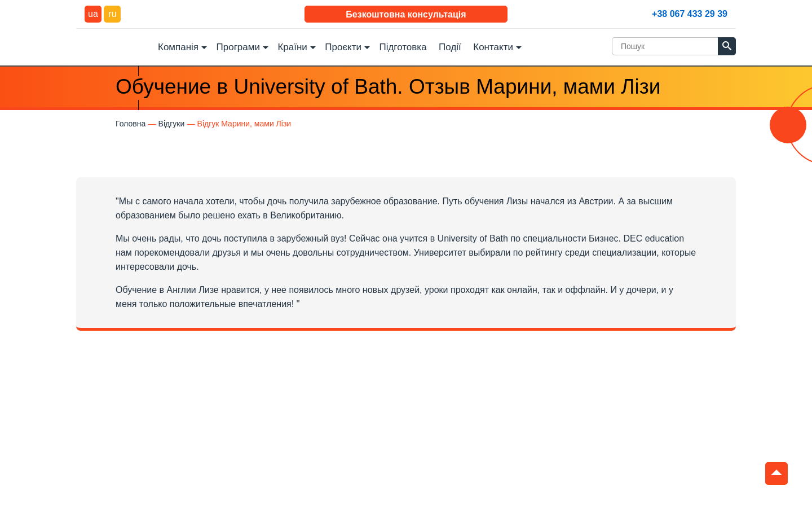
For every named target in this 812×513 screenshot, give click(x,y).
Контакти (493, 47)
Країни (292, 47)
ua (93, 14)
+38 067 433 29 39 (690, 14)
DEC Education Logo (113, 46)
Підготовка (403, 47)
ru (112, 14)
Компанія (178, 47)
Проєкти (343, 47)
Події (450, 47)
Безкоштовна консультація (406, 14)
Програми (238, 47)
